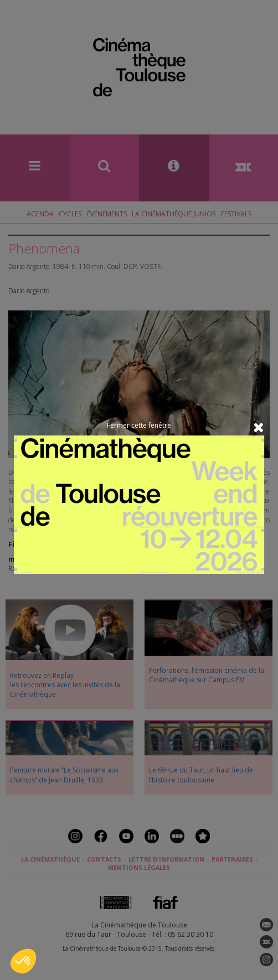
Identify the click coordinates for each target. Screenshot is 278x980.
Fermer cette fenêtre (139, 425)
